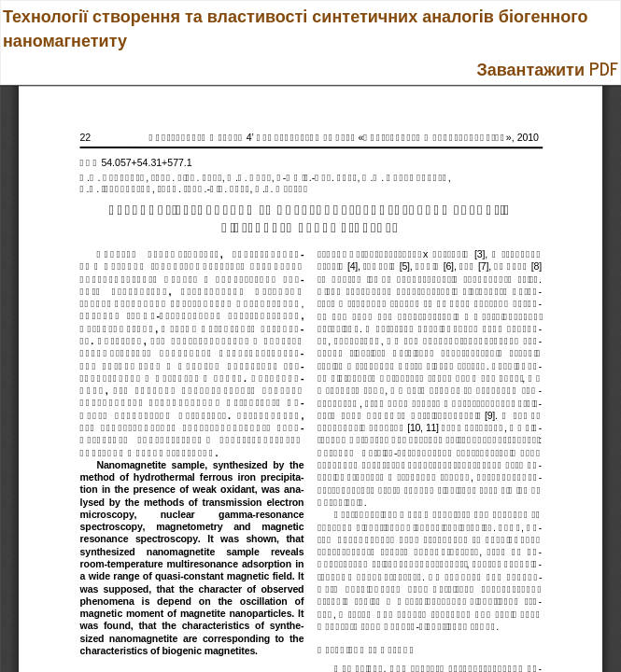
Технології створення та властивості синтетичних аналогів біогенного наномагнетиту (295, 27)
